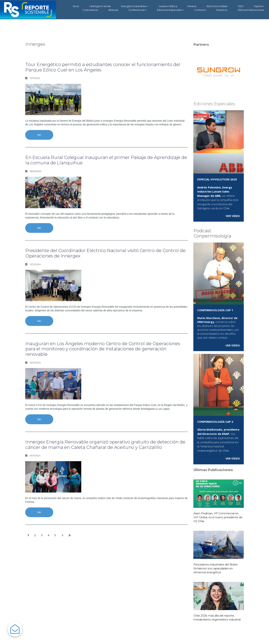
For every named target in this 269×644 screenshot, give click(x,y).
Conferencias (137, 10)
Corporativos (90, 10)
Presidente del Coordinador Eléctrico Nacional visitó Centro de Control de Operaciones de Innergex (105, 253)
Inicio (76, 6)
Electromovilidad (217, 6)
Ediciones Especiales (171, 10)
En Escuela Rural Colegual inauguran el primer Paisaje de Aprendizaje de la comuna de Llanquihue (106, 160)
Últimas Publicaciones (251, 10)
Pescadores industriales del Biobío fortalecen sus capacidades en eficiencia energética (216, 568)
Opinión (259, 6)
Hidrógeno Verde (100, 6)
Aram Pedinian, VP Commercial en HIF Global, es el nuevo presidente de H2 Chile (218, 517)
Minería (192, 6)
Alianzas (113, 10)
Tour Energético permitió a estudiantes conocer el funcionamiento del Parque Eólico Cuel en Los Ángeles (103, 67)
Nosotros (222, 10)
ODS (241, 6)
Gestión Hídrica (168, 6)
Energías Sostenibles (135, 6)
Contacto (200, 10)
